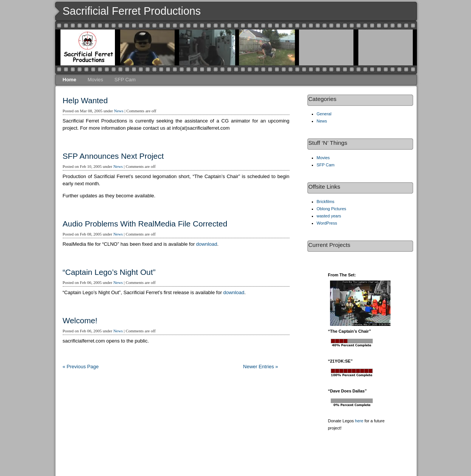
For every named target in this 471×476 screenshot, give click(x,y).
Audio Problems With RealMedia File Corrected (145, 224)
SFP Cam (125, 80)
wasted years (329, 216)
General (324, 114)
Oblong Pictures (332, 209)
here (359, 421)
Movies (95, 80)
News (119, 111)
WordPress (327, 223)
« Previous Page (81, 367)
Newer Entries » (260, 367)
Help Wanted (85, 100)
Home (70, 80)
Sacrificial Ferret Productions (132, 11)
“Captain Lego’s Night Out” (109, 272)
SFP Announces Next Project (113, 156)
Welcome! (80, 320)
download (207, 244)
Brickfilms (326, 202)
